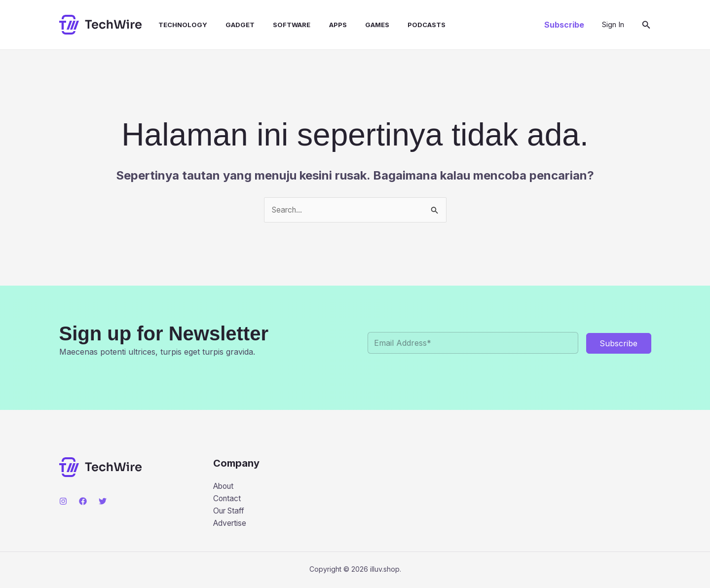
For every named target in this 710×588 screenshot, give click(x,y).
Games (360, 25)
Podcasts (407, 25)
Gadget (231, 25)
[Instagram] (63, 501)
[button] (564, 25)
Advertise (231, 524)
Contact (228, 499)
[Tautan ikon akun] (613, 25)
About (225, 486)
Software (280, 25)
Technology (176, 25)
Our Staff (230, 512)
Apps (324, 25)
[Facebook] (83, 501)
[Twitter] (103, 501)
